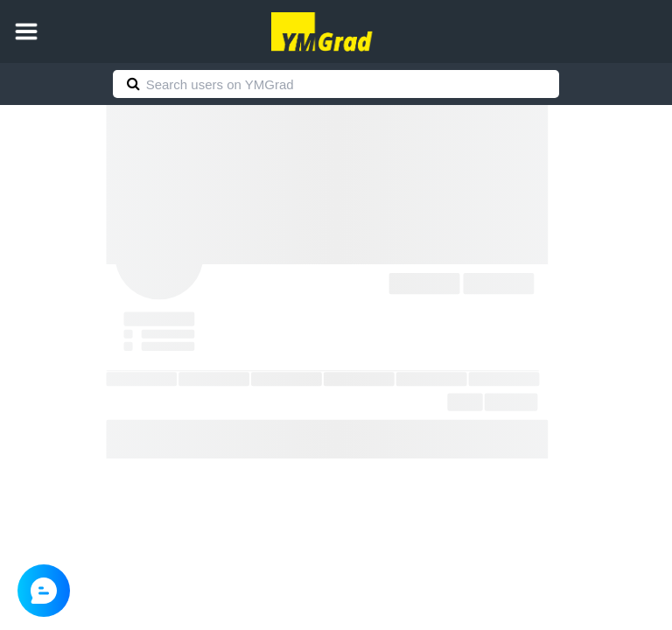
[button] (26, 31)
